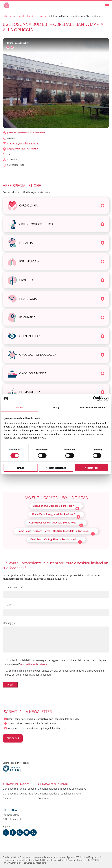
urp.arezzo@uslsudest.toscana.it (23, 143)
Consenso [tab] (19, 407)
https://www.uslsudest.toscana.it (23, 149)
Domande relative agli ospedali (20, 789)
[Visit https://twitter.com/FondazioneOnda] (33, 833)
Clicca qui (13, 738)
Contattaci (9, 799)
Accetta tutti (91, 468)
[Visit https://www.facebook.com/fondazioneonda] (13, 833)
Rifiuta (21, 468)
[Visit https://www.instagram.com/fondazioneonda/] (20, 833)
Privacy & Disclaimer (13, 863)
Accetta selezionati (56, 468)
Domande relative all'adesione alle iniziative (62, 789)
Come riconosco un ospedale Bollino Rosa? (56, 523)
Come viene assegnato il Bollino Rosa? (56, 515)
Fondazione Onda (11, 815)
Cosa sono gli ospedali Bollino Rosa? (56, 506)
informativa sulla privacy (33, 664)
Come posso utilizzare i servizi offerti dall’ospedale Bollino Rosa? (56, 532)
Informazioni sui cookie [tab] (93, 407)
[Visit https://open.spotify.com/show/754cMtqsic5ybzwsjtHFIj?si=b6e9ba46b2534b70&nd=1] (27, 833)
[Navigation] (107, 4)
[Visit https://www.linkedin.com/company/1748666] (6, 833)
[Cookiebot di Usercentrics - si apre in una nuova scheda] (95, 398)
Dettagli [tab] (56, 407)
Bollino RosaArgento (12, 819)
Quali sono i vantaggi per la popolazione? (56, 540)
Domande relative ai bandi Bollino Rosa (59, 794)
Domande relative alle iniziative (20, 794)
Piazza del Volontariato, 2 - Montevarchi (26, 133)
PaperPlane (41, 863)
